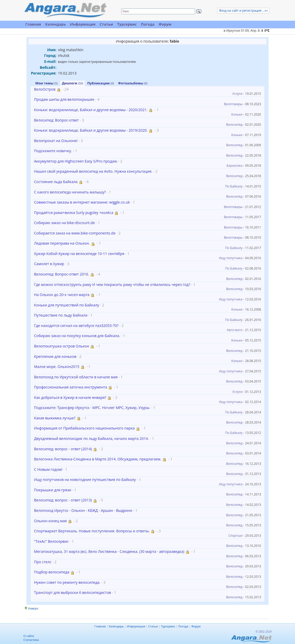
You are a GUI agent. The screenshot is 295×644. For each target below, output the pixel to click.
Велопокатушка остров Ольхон (62, 346)
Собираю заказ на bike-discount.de (64, 223)
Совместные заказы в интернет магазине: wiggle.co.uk (82, 202)
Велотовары (233, 104)
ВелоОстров (45, 89)
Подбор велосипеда (52, 572)
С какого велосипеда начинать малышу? (70, 192)
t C (266, 31)
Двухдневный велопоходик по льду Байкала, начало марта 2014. (91, 438)
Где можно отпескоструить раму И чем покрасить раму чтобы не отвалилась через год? (112, 284)
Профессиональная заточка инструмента (71, 387)
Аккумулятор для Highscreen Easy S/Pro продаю (76, 161)
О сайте (29, 636)
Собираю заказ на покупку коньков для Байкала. (77, 336)
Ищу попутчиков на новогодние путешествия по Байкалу (85, 479)
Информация (83, 24)
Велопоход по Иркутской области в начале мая (76, 377)
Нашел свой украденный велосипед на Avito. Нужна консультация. (93, 171)
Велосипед (234, 125)
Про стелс (43, 562)
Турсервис (127, 24)
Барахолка (234, 166)
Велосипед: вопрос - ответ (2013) (63, 500)
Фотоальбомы (133, 83)
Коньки (237, 114)
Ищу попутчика (231, 258)
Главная (33, 24)
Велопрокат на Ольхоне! (56, 141)
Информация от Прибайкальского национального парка (84, 428)
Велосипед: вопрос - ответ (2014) (63, 449)
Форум (165, 24)
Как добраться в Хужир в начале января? (70, 397)
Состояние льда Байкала (56, 182)
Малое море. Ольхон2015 (57, 367)
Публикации (101, 83)
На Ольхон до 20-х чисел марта (62, 295)
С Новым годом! (48, 469)
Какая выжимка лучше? (55, 418)
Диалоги (72, 83)
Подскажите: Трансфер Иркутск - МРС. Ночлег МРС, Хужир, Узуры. (92, 408)
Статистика (31, 640)
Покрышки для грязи (53, 490)
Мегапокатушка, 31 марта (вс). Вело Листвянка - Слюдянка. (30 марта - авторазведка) (109, 551)
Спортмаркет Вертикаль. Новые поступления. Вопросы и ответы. (92, 531)
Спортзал (235, 536)
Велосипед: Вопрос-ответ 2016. (62, 274)
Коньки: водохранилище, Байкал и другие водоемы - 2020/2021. (91, 110)
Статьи (106, 24)
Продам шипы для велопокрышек (64, 99)
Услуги (237, 94)
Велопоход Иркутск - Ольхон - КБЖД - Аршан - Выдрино (83, 510)
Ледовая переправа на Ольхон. (62, 243)
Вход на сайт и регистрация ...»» (243, 11)
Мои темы (46, 83)
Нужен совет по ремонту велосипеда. (67, 582)
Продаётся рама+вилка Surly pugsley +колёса (74, 213)
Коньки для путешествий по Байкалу (67, 305)
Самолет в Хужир (49, 264)
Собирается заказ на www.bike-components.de (75, 233)
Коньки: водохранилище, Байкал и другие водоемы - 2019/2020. (91, 130)
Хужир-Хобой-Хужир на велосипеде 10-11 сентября (79, 254)
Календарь (56, 24)
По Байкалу (234, 186)
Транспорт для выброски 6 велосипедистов (72, 592)
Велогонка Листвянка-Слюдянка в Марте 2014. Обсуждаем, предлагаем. (98, 459)
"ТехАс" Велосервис (52, 541)
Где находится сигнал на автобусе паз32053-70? (76, 326)
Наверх (33, 608)
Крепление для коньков (55, 356)
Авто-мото (235, 330)
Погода (148, 24)
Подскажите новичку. (53, 151)
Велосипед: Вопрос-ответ (56, 120)
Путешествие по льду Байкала (61, 315)
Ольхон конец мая (50, 521)
